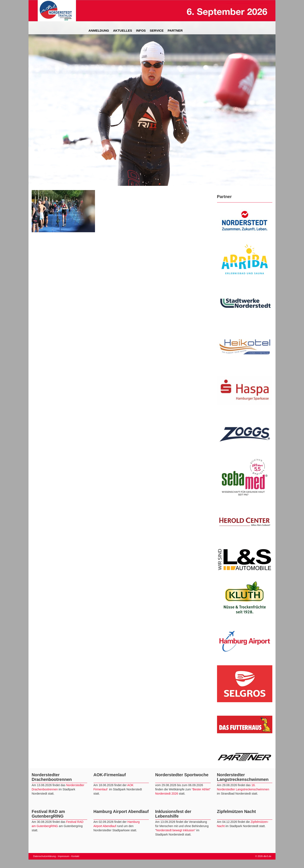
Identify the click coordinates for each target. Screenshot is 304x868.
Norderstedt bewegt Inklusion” (176, 830)
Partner (175, 30)
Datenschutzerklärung (44, 856)
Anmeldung (99, 30)
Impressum (64, 856)
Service (157, 30)
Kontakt (75, 856)
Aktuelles (123, 30)
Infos (141, 30)
